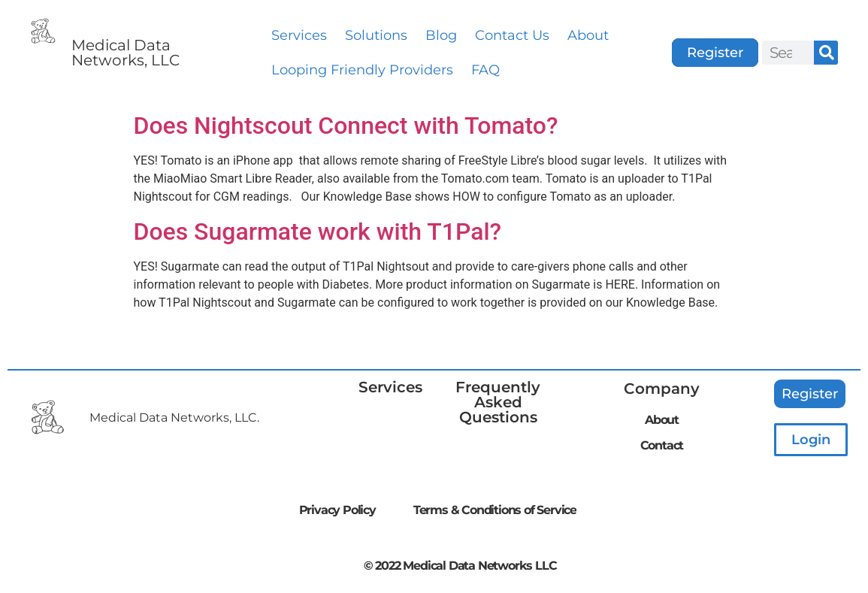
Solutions (376, 35)
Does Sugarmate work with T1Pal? (318, 231)
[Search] (826, 53)
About (588, 35)
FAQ (485, 70)
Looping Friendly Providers (362, 70)
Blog (441, 35)
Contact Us (512, 35)
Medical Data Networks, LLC (126, 53)
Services (299, 35)
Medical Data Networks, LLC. (174, 418)
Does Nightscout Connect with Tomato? (346, 126)
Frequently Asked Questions (498, 402)
